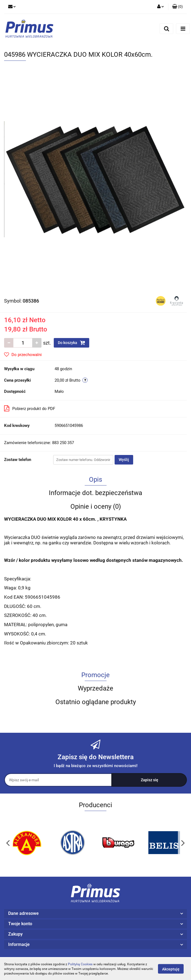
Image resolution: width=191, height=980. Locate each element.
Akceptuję (171, 969)
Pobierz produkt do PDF (30, 408)
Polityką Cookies (80, 964)
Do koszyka (71, 343)
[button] (177, 7)
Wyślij (124, 460)
